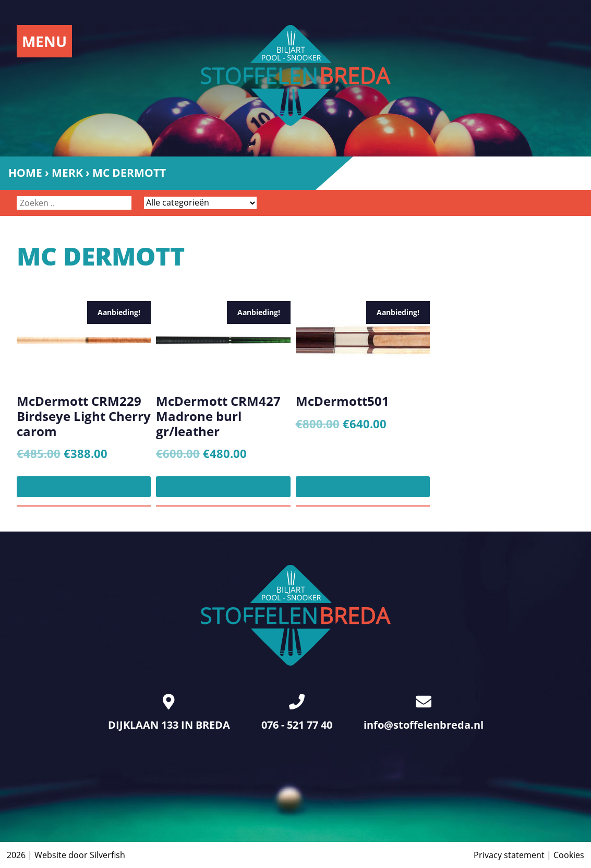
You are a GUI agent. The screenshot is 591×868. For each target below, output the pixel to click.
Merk (67, 173)
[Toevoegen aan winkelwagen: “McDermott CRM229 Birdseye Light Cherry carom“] (84, 487)
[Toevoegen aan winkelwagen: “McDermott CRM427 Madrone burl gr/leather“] (223, 487)
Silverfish (107, 855)
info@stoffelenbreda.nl (424, 713)
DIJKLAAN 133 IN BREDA (169, 713)
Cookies (569, 855)
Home (25, 173)
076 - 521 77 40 (297, 713)
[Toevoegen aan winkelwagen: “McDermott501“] (363, 487)
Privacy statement (509, 855)
